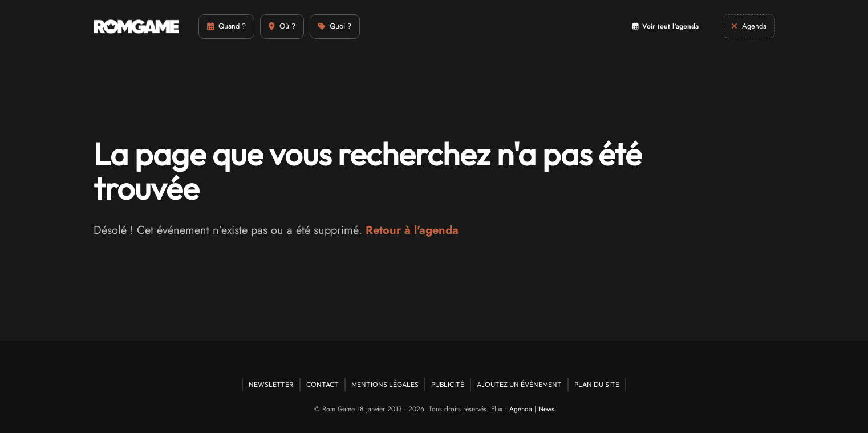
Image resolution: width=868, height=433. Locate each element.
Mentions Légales (385, 384)
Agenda (521, 409)
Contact (323, 384)
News (546, 409)
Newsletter (271, 384)
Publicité (448, 384)
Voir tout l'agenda (666, 26)
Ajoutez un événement (519, 384)
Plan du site (597, 384)
